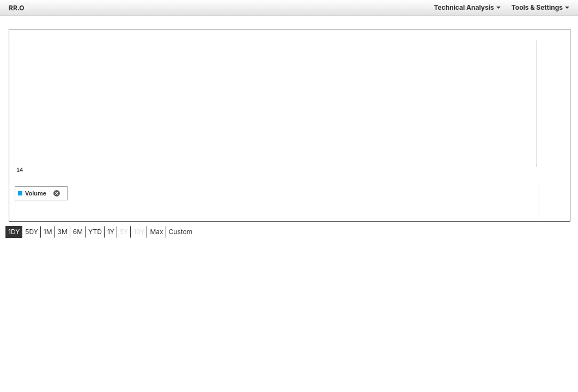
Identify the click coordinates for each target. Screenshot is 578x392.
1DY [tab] (14, 232)
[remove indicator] (57, 194)
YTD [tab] (95, 232)
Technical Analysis (467, 7)
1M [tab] (48, 232)
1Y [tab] (111, 232)
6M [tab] (78, 232)
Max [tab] (156, 232)
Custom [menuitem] (181, 232)
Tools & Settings (540, 7)
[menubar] (86, 232)
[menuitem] (14, 232)
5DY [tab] (32, 232)
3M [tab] (63, 232)
